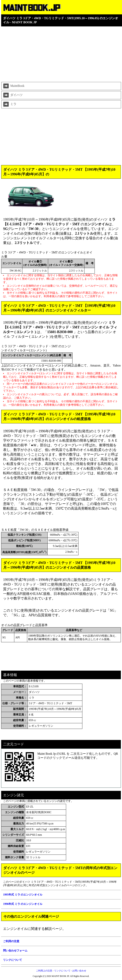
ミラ (9, 104)
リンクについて (62, 971)
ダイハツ (13, 95)
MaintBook (13, 86)
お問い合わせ (79, 971)
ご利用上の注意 (44, 971)
